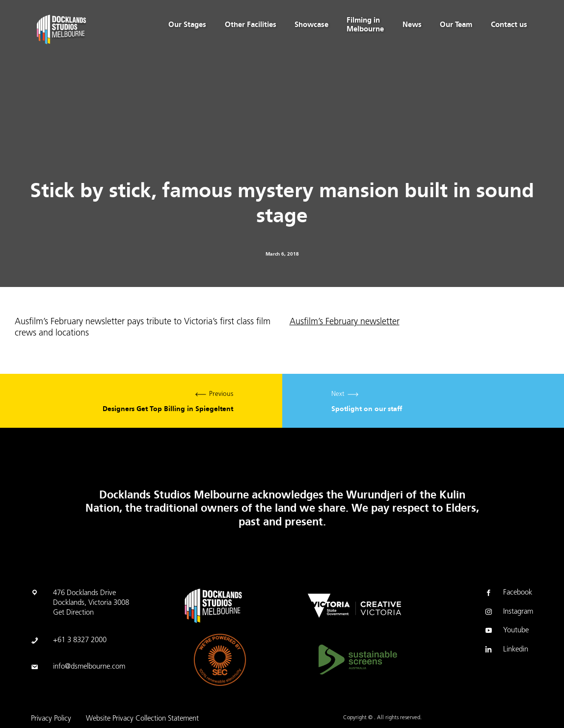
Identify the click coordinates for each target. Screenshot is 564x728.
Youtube (506, 631)
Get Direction (73, 613)
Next (423, 401)
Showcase (311, 25)
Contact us (509, 25)
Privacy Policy (51, 719)
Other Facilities (251, 25)
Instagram (508, 613)
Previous (141, 401)
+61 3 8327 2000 (80, 640)
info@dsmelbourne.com (89, 667)
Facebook (508, 594)
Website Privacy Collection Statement (142, 719)
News (412, 25)
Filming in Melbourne (365, 25)
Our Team (456, 25)
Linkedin (506, 650)
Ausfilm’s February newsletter (345, 322)
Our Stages (187, 25)
